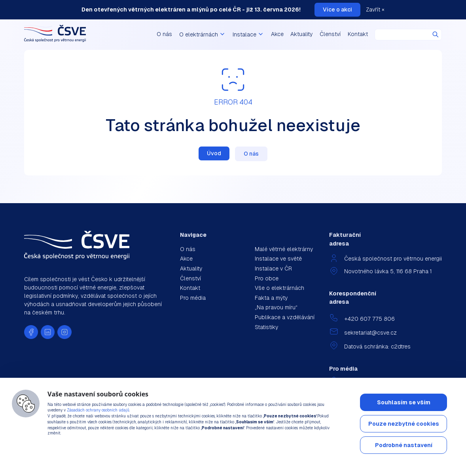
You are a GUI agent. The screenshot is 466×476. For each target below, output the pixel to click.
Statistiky (266, 327)
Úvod (214, 153)
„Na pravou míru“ (276, 307)
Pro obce (267, 278)
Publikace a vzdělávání (285, 317)
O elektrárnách (203, 34)
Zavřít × (375, 10)
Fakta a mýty (271, 298)
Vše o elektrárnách (279, 288)
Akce (277, 34)
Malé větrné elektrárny (284, 249)
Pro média (193, 298)
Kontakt (358, 34)
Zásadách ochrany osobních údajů (98, 410)
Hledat (436, 34)
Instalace (248, 34)
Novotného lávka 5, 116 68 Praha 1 (388, 271)
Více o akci (337, 10)
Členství (330, 34)
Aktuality (301, 34)
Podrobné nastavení (404, 445)
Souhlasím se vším (404, 402)
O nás (164, 34)
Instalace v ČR (273, 268)
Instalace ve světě (278, 259)
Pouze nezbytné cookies (404, 424)
